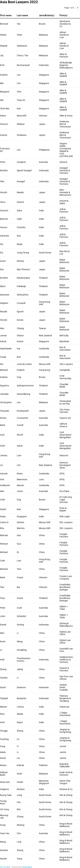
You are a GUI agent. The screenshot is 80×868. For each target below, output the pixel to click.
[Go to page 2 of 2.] (78, 8)
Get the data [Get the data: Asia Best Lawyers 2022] (5, 867)
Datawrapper (27, 867)
